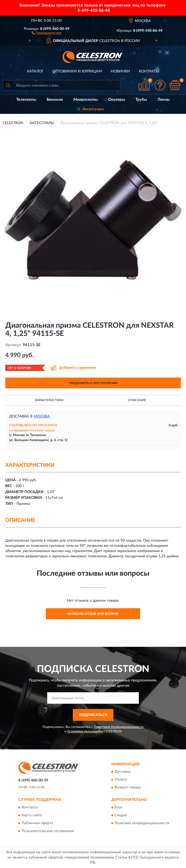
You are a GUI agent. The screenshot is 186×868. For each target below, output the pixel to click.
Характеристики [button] (49, 400)
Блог (119, 807)
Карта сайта (32, 815)
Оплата (121, 780)
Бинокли (55, 100)
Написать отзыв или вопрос (93, 614)
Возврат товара (128, 788)
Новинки (120, 71)
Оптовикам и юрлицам (77, 71)
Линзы (164, 100)
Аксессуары (93, 109)
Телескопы (26, 100)
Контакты (149, 71)
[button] (46, 33)
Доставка (122, 772)
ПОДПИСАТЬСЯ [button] (93, 715)
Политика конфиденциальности (142, 823)
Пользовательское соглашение (48, 831)
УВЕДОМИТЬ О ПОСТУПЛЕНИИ (93, 383)
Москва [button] (42, 416)
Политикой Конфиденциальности (119, 727)
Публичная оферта (37, 823)
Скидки (121, 815)
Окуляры (117, 100)
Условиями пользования (85, 731)
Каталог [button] (35, 71)
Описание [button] (137, 400)
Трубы (141, 100)
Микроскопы (86, 100)
